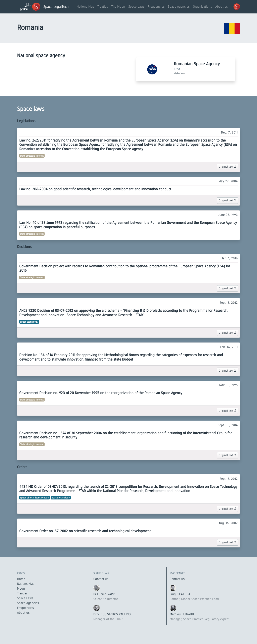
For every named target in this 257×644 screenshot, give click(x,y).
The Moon (118, 7)
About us (222, 7)
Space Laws (136, 7)
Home (21, 579)
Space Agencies (179, 7)
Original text (227, 167)
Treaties (103, 7)
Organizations (202, 7)
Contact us (101, 579)
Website (179, 73)
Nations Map (85, 7)
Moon (21, 588)
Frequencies (156, 7)
